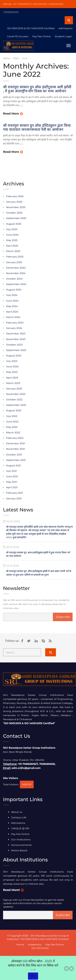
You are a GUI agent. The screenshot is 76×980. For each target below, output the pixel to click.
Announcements (21, 845)
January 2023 (14, 388)
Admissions (18, 823)
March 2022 (13, 432)
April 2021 (12, 487)
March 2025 (13, 251)
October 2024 (14, 279)
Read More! (11, 890)
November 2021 (16, 449)
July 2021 (11, 471)
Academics (35, 944)
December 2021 (16, 443)
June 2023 (12, 366)
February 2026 (15, 196)
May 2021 (12, 482)
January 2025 (14, 262)
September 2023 (16, 350)
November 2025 (16, 207)
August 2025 (14, 224)
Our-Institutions (21, 839)
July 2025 (12, 229)
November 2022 (16, 394)
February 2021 (14, 493)
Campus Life (19, 817)
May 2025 (12, 240)
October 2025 (14, 213)
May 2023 (12, 372)
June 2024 (12, 301)
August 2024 (14, 290)
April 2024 (12, 312)
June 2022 (12, 421)
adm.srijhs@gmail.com (26, 768)
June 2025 (12, 235)
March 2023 (13, 383)
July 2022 (12, 416)
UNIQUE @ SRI (20, 828)
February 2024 (15, 323)
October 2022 (14, 399)
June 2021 (12, 476)
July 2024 (12, 295)
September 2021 (16, 460)
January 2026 (14, 202)
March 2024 (13, 317)
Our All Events (40, 948)
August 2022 (14, 410)
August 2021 (13, 465)
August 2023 (14, 356)
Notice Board (19, 850)
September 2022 (16, 405)
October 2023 (14, 345)
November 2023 (16, 339)
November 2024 (16, 273)
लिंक (33, 976)
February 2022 (15, 438)
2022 (16, 58)
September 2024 (16, 284)
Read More (11, 114)
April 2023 (12, 378)
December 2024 (16, 268)
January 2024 (14, 328)
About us (17, 812)
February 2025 (15, 257)
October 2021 (14, 454)
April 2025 (12, 246)
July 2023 (12, 361)
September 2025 (16, 218)
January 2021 (14, 498)
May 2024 (12, 306)
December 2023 (16, 333)
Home (6, 58)
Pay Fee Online (20, 834)
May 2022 (12, 427)
